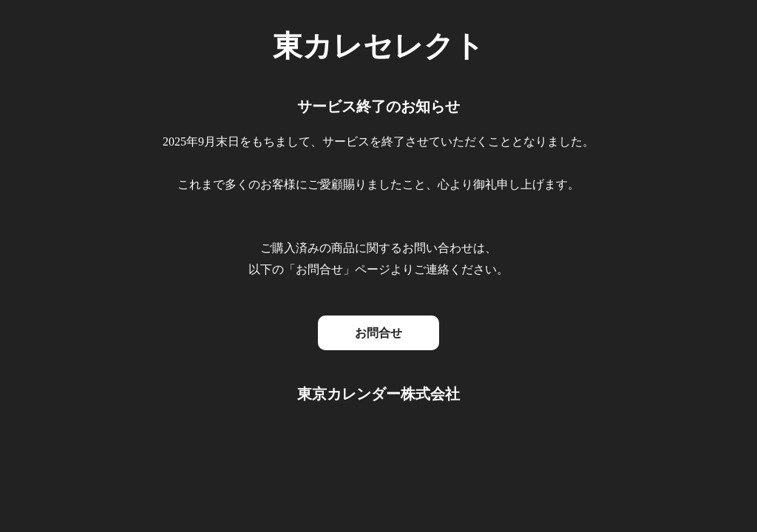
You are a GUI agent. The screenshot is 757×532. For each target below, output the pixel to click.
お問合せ (378, 333)
